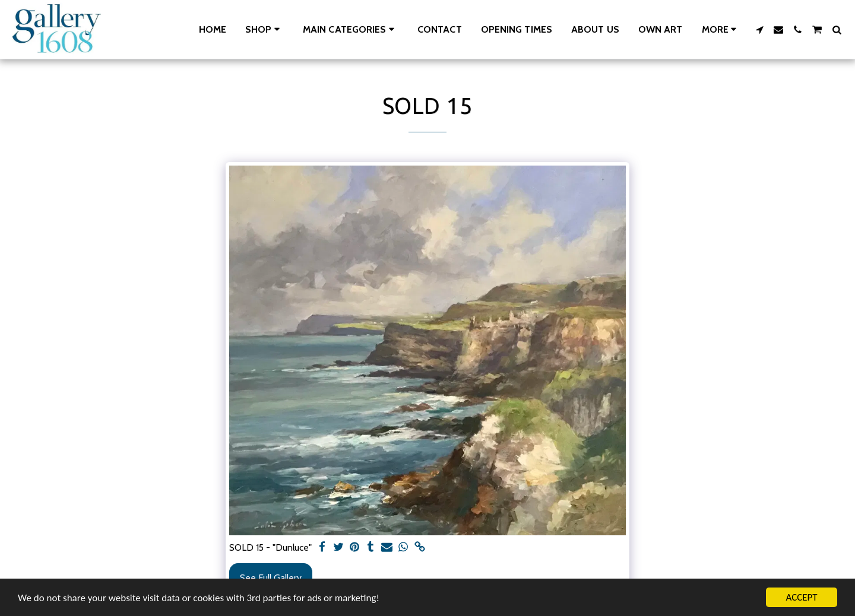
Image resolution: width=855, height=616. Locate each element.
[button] (351, 29)
